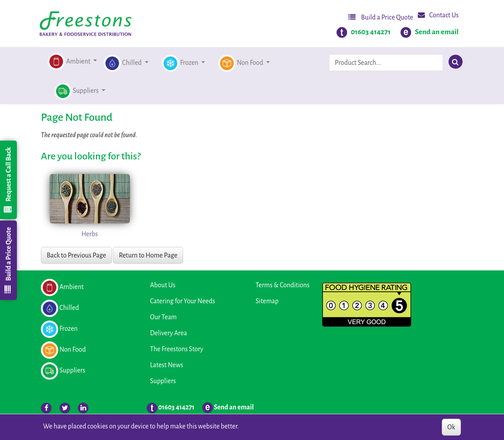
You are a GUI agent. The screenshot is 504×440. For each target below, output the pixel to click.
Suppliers (163, 381)
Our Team (164, 317)
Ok (451, 427)
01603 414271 (371, 32)
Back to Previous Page (76, 255)
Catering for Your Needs (183, 301)
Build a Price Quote (381, 17)
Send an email (437, 32)
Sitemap (267, 301)
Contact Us (438, 15)
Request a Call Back (8, 180)
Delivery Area (169, 333)
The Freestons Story (177, 349)
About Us (163, 285)
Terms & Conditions (282, 285)
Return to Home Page (148, 255)
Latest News (167, 365)
